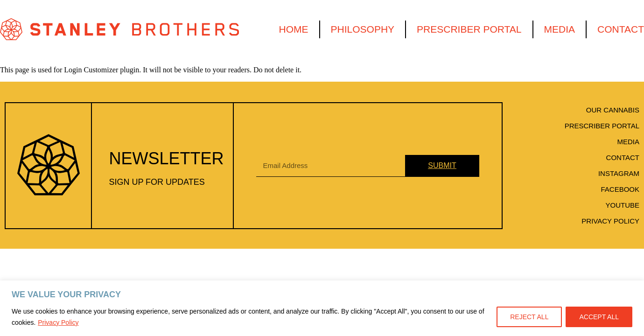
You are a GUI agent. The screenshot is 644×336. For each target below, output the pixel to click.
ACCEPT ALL (599, 317)
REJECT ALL (529, 317)
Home (294, 29)
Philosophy (363, 29)
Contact (621, 29)
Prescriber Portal (469, 29)
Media (560, 29)
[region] (322, 308)
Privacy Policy (58, 322)
